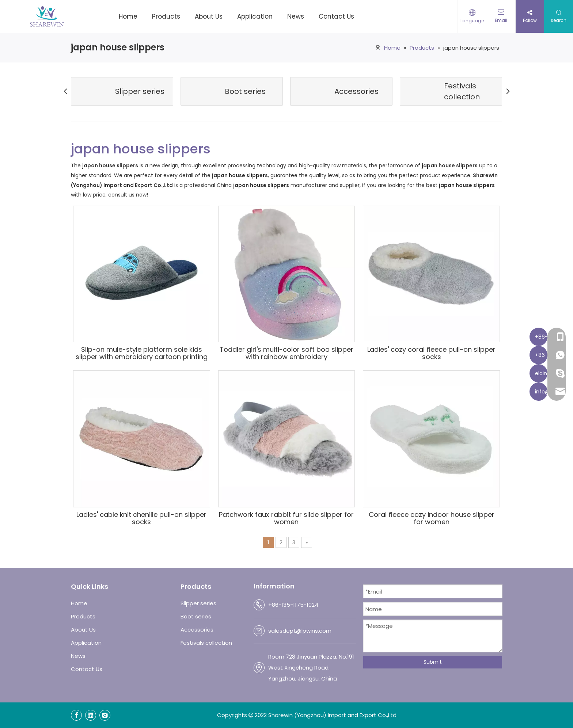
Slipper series (198, 603)
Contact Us (87, 669)
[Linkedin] (91, 715)
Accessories (197, 630)
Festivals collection (206, 643)
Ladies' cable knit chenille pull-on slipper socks (141, 518)
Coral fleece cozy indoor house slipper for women (432, 518)
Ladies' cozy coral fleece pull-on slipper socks (431, 353)
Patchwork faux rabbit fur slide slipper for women (286, 518)
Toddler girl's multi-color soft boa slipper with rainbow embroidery (286, 353)
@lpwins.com (314, 631)
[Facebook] (76, 715)
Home (79, 603)
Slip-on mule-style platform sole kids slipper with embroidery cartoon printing (142, 353)
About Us (83, 630)
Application (86, 643)
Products (83, 616)
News (78, 656)
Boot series (196, 616)
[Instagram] (105, 715)
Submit (433, 662)
